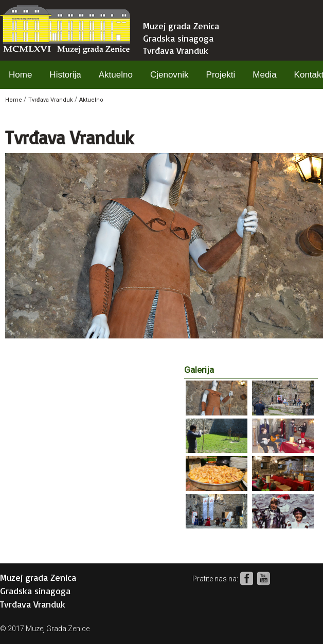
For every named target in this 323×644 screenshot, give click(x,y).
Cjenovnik (169, 75)
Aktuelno (116, 75)
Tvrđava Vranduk (176, 50)
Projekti (221, 75)
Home (20, 75)
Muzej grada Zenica (181, 26)
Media (264, 75)
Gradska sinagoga (178, 38)
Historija (65, 75)
